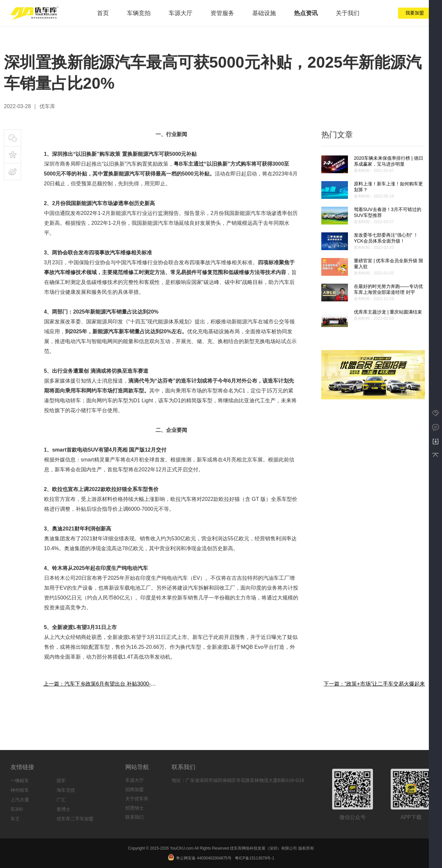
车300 (17, 809)
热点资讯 (306, 13)
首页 (103, 13)
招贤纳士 (135, 808)
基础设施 (264, 13)
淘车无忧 (66, 790)
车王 (15, 819)
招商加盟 (135, 789)
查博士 (63, 809)
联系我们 (135, 817)
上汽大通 (20, 800)
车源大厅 (181, 13)
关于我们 (348, 13)
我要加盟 (415, 13)
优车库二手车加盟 (75, 819)
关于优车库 (137, 799)
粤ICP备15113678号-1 (255, 858)
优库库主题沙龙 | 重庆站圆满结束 (388, 312)
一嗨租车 (20, 781)
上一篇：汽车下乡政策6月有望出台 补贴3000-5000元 (101, 684)
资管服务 (222, 13)
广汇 (61, 800)
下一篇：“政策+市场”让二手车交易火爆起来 (374, 684)
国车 (61, 781)
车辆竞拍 (139, 13)
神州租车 (20, 790)
